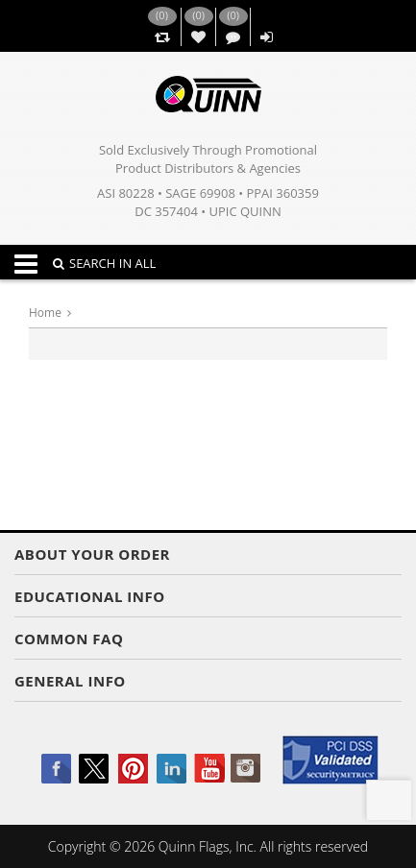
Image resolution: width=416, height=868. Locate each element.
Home (45, 313)
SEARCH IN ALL (104, 263)
